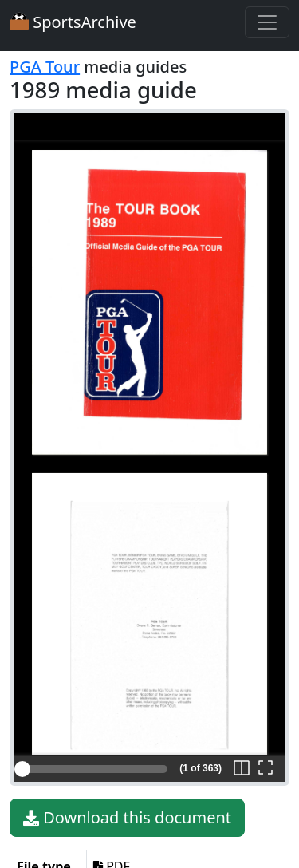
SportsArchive (73, 22)
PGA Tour (45, 67)
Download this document (127, 818)
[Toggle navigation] (267, 22)
